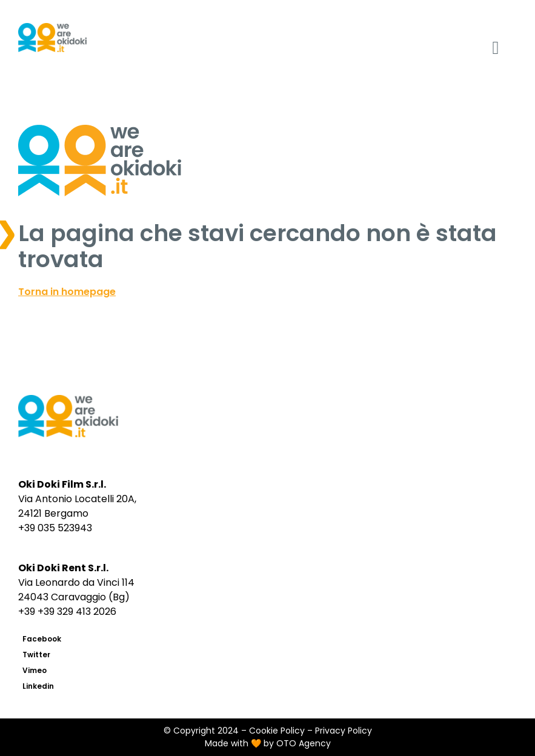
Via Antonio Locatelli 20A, (77, 499)
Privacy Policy (344, 731)
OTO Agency (304, 743)
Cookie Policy (277, 731)
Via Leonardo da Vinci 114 (76, 582)
